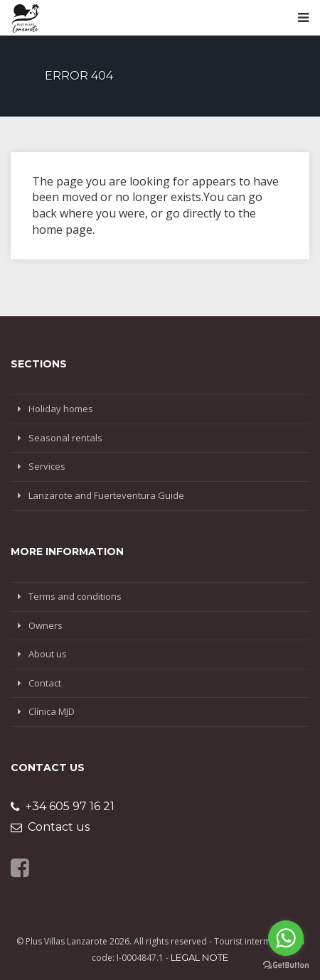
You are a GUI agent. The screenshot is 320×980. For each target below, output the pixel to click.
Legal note (199, 957)
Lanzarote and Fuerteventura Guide (106, 495)
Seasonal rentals (65, 438)
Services (47, 466)
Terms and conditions (75, 596)
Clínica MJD (52, 711)
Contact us (50, 827)
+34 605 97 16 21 (63, 806)
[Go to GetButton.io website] (286, 965)
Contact (45, 683)
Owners (46, 625)
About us (48, 654)
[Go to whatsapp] (286, 938)
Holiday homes (61, 409)
